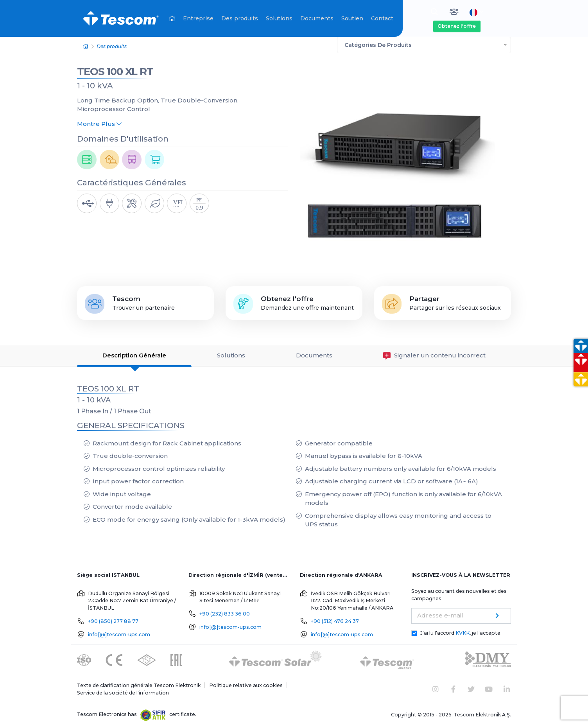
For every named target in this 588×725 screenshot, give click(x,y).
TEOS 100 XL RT (115, 70)
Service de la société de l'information (123, 691)
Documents (317, 18)
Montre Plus (99, 122)
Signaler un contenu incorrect (434, 354)
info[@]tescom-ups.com (119, 633)
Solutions (279, 18)
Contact (382, 18)
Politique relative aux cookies (246, 684)
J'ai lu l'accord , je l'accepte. (461, 631)
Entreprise (198, 18)
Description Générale (134, 354)
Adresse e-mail (440, 614)
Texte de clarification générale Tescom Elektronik (139, 684)
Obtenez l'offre (457, 26)
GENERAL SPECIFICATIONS (131, 424)
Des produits (240, 18)
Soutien (352, 18)
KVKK (463, 631)
